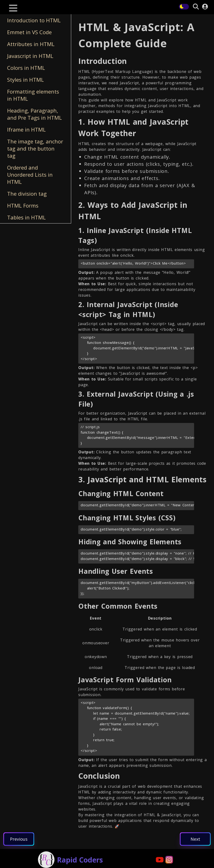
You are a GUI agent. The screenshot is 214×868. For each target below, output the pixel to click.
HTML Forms (23, 205)
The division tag (27, 194)
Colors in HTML (26, 68)
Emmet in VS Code (29, 32)
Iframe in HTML (26, 129)
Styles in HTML (26, 80)
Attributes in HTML (31, 44)
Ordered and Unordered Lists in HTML (30, 175)
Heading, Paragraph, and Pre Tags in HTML (35, 114)
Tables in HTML (26, 217)
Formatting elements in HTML (33, 95)
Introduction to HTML (34, 20)
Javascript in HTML (30, 56)
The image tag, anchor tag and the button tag (35, 148)
